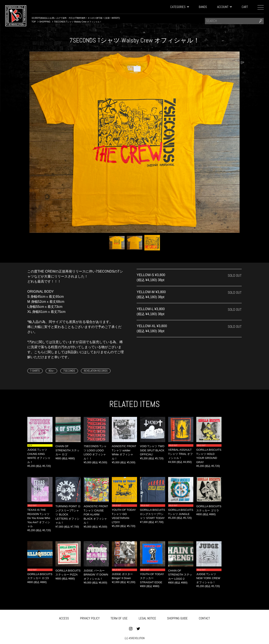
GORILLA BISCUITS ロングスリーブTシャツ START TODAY (152, 514)
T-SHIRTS (35, 371)
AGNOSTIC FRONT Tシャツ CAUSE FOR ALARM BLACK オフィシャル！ (96, 514)
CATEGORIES (179, 7)
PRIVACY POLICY (90, 617)
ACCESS (64, 617)
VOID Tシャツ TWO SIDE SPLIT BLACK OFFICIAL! (152, 450)
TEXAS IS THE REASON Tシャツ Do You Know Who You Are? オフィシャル (39, 518)
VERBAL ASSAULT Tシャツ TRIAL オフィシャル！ (180, 454)
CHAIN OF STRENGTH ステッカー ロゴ (67, 450)
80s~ (51, 371)
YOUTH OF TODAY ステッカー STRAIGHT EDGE (152, 578)
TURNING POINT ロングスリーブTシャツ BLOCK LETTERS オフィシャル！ (68, 514)
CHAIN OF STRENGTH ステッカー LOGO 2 (180, 575)
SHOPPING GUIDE (177, 617)
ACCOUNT (224, 7)
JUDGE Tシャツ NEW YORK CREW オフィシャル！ (208, 578)
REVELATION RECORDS (96, 371)
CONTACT (204, 617)
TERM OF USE (119, 617)
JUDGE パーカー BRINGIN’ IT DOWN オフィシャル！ (96, 575)
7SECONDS (69, 371)
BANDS (203, 7)
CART (245, 7)
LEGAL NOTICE (147, 617)
